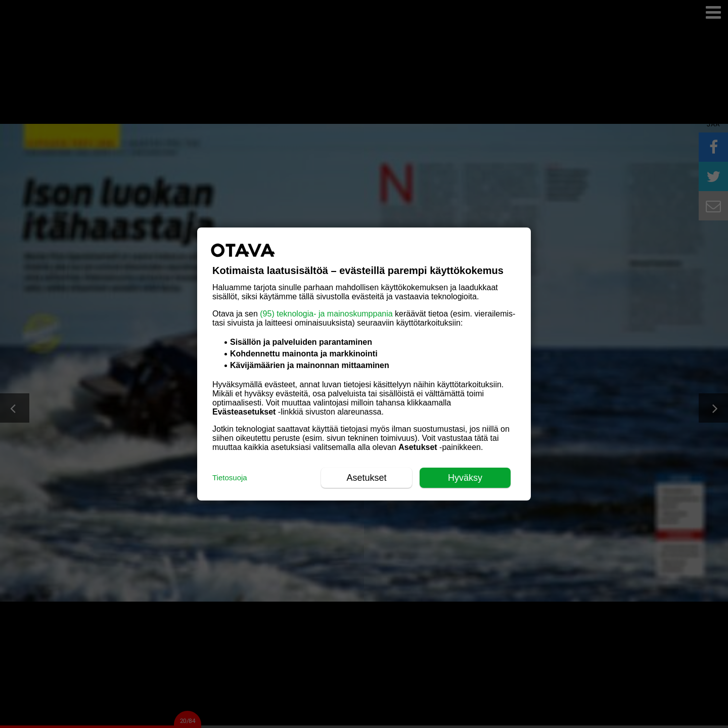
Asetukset (366, 478)
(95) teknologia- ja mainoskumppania (326, 314)
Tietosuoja (230, 477)
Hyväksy (465, 478)
